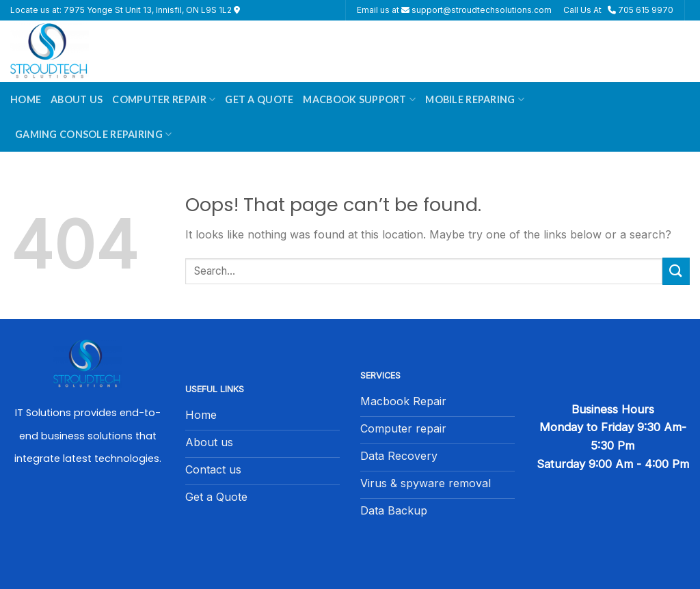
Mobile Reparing (475, 99)
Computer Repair (164, 99)
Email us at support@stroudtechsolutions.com (454, 10)
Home (26, 99)
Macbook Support (359, 99)
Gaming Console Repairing (93, 134)
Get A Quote (259, 99)
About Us (77, 99)
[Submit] (676, 271)
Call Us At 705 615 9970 (618, 10)
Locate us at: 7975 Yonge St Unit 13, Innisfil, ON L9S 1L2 (125, 10)
